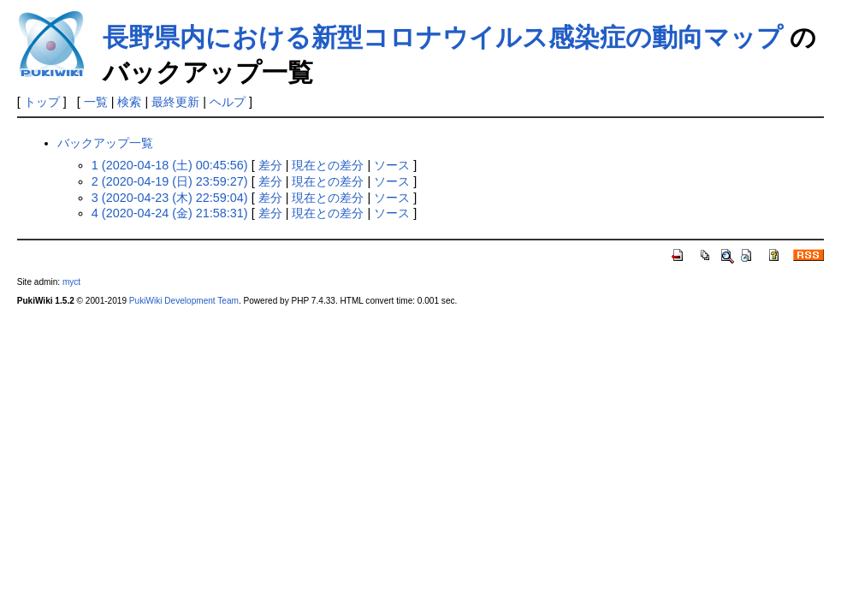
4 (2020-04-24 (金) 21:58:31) (170, 213)
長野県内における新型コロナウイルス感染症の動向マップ (443, 37)
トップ (42, 102)
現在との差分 (328, 165)
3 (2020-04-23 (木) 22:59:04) (170, 198)
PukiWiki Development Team (184, 301)
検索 (129, 102)
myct (71, 282)
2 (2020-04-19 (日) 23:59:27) (170, 181)
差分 (270, 165)
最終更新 (175, 102)
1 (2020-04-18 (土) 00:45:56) (170, 165)
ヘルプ (228, 102)
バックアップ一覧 (105, 143)
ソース (392, 165)
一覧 (96, 102)
